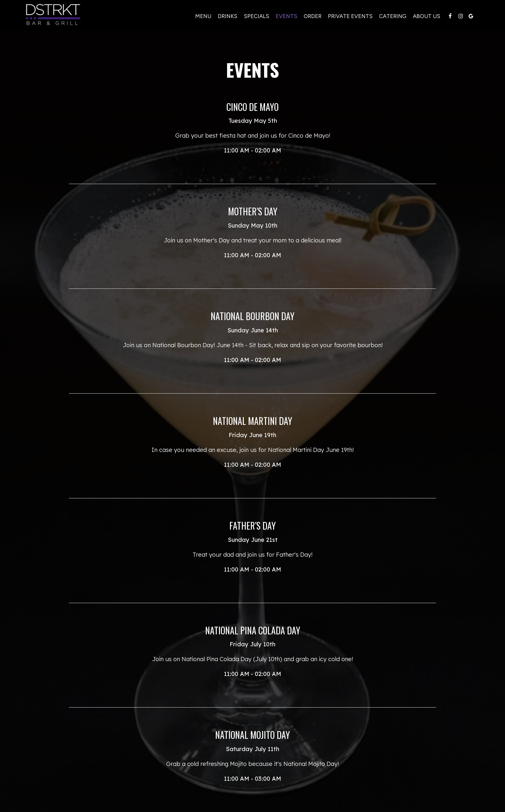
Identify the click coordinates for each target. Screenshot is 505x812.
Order (312, 16)
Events (286, 16)
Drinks (227, 16)
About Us (426, 16)
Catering (392, 16)
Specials (256, 16)
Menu (202, 16)
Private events (349, 16)
